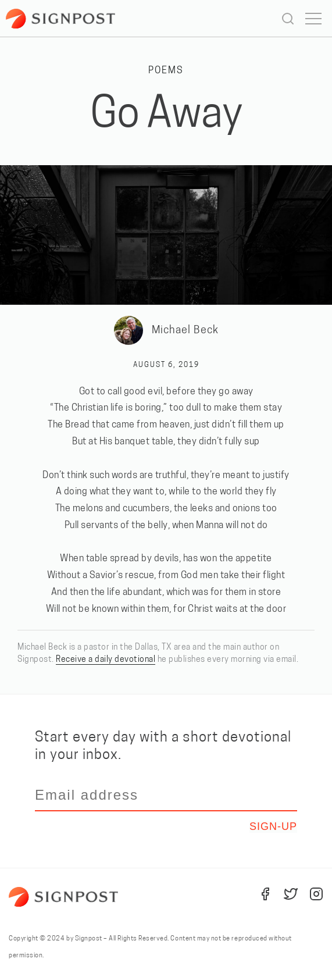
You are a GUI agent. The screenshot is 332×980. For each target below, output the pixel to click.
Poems (166, 71)
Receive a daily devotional (106, 660)
